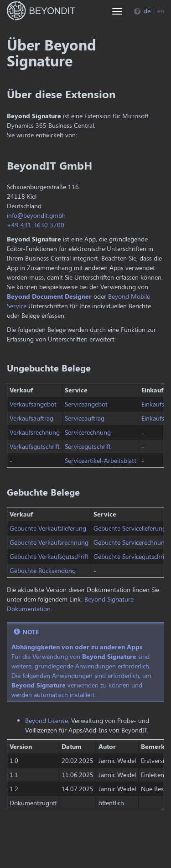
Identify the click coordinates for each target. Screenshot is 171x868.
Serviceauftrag (85, 418)
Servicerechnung (88, 432)
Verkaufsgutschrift (35, 446)
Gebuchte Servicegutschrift (131, 556)
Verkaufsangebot (33, 404)
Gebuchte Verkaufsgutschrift (49, 556)
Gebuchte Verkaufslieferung (48, 528)
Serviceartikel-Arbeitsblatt (101, 460)
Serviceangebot (86, 404)
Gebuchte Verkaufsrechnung (49, 542)
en (161, 11)
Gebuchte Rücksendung (43, 570)
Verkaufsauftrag (31, 418)
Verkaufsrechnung (35, 432)
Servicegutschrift (88, 446)
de (147, 11)
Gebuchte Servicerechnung (131, 542)
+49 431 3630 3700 (36, 225)
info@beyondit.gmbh (36, 215)
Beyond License (47, 720)
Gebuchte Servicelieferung (130, 528)
